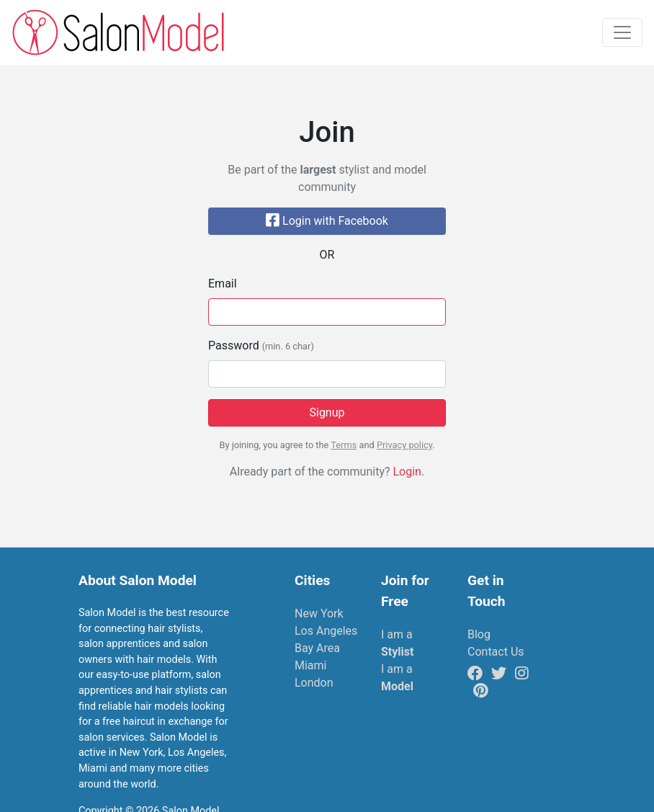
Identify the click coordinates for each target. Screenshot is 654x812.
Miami (310, 665)
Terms (344, 445)
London (314, 683)
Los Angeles (326, 631)
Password (261, 345)
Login (407, 472)
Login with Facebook (327, 221)
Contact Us (496, 652)
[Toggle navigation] (622, 32)
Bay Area (317, 648)
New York (319, 614)
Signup (327, 412)
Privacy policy (404, 445)
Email (223, 284)
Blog (479, 634)
